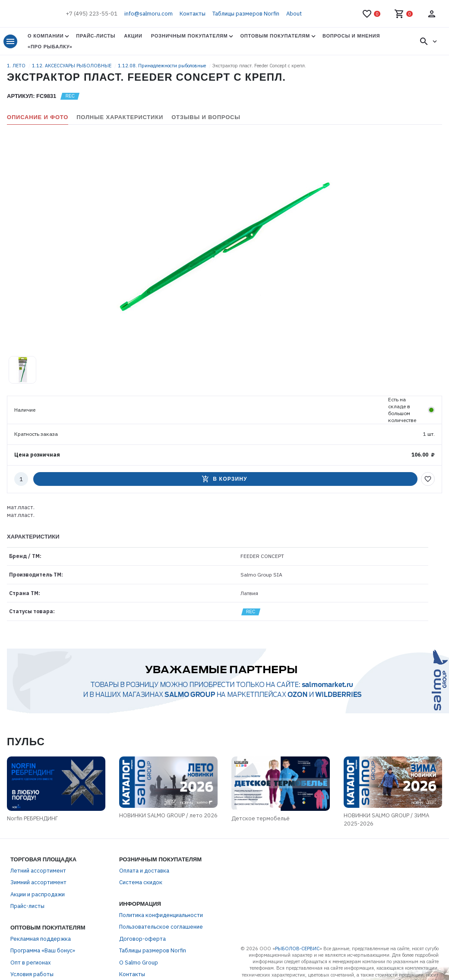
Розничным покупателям (190, 36)
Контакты (193, 14)
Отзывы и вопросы (206, 117)
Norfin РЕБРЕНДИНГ (32, 818)
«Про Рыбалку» (50, 47)
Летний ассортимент (38, 871)
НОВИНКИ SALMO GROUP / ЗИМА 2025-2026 (386, 820)
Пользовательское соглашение (161, 927)
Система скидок (141, 882)
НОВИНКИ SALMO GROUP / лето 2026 (168, 815)
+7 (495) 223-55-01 (92, 14)
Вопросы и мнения (351, 36)
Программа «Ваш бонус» (43, 950)
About (294, 14)
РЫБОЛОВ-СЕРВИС (297, 948)
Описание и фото (38, 117)
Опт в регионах (31, 963)
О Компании (46, 36)
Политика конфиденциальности (161, 915)
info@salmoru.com (149, 14)
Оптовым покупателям (275, 36)
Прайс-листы (96, 36)
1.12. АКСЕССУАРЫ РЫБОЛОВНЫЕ (72, 66)
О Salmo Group (139, 963)
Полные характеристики (120, 117)
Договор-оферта (142, 939)
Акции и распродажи (38, 894)
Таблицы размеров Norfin (246, 14)
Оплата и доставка (144, 871)
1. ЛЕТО (17, 66)
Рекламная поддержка (41, 939)
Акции (133, 36)
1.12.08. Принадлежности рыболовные (163, 66)
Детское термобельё (261, 818)
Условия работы (32, 974)
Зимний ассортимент (38, 882)
